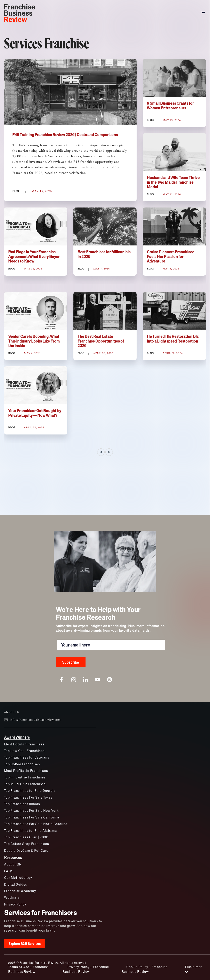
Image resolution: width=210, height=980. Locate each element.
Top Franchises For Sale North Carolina (36, 824)
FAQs (8, 871)
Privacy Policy (15, 904)
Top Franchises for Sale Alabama (31, 830)
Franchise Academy (20, 891)
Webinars (12, 897)
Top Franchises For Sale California (32, 817)
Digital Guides (16, 884)
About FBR (12, 712)
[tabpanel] (105, 259)
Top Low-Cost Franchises (24, 751)
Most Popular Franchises (24, 744)
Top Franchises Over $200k (26, 837)
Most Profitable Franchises (26, 771)
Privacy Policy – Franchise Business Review (86, 969)
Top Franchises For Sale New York (31, 810)
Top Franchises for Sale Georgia (30, 790)
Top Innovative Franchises (25, 777)
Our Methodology (18, 877)
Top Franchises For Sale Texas (28, 797)
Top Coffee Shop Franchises (27, 844)
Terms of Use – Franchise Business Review (29, 969)
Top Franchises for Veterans (27, 757)
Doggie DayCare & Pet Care (26, 850)
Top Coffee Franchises (22, 764)
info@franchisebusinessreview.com (32, 720)
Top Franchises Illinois (22, 804)
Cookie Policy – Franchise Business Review (145, 969)
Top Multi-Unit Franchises (25, 784)
